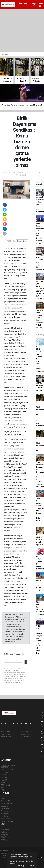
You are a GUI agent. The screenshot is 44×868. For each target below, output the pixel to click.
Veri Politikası (6, 737)
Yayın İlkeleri (6, 734)
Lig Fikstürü (5, 809)
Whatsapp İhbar (26, 734)
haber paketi (5, 860)
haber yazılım (5, 863)
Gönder (26, 662)
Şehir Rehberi (6, 819)
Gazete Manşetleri (8, 821)
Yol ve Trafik (6, 801)
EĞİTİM (4, 790)
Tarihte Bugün (6, 811)
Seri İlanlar (5, 816)
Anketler (4, 832)
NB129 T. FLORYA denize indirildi (39, 585)
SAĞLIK (4, 775)
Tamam (30, 866)
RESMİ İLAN (5, 785)
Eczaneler (5, 806)
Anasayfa (5, 54)
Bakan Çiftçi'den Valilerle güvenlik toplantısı (39, 540)
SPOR (3, 783)
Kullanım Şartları (26, 732)
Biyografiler (5, 835)
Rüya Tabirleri (6, 837)
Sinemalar (5, 814)
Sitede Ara (5, 829)
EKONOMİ (5, 772)
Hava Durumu (6, 798)
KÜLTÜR (4, 780)
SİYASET (4, 788)
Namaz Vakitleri (7, 803)
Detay (21, 866)
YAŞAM (4, 777)
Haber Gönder (26, 737)
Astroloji (4, 840)
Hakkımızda (5, 732)
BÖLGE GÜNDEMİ (7, 770)
